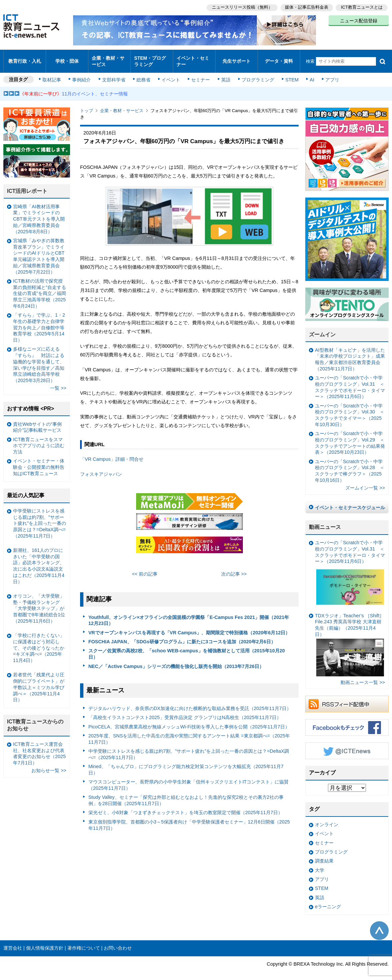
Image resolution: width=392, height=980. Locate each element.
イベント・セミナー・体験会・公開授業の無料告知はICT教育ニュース (39, 461)
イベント (170, 74)
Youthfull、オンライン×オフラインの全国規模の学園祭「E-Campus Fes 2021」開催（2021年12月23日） (189, 615)
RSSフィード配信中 (347, 698)
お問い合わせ (118, 942)
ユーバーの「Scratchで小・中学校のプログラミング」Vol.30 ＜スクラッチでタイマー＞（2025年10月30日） (350, 409)
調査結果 (324, 855)
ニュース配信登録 (359, 20)
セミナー (200, 74)
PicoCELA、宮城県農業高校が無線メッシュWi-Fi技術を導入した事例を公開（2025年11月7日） (189, 721)
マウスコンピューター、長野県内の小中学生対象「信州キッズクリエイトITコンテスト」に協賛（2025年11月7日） (189, 779)
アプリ (329, 74)
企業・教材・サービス (108, 58)
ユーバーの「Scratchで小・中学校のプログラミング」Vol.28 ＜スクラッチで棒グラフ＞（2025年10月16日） (350, 465)
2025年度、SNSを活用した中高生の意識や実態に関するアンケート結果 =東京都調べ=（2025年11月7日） (189, 733)
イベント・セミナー (193, 58)
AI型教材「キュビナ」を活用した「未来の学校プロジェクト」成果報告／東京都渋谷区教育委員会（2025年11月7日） (350, 354)
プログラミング (256, 74)
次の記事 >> (234, 568)
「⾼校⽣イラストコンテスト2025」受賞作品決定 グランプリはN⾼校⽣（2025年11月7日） (185, 712)
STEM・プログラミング (150, 58)
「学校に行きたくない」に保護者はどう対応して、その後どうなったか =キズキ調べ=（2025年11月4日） (39, 642)
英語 (224, 74)
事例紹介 (83, 74)
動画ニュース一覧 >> (363, 677)
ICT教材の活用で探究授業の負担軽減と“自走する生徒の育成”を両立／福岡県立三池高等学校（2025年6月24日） (40, 288)
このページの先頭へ (379, 925)
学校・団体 (67, 58)
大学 (320, 865)
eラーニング (328, 901)
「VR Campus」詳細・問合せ (112, 453)
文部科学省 (114, 74)
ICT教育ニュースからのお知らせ (35, 719)
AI (309, 74)
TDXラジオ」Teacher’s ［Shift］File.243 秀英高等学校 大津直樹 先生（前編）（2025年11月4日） (349, 639)
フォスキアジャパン (101, 468)
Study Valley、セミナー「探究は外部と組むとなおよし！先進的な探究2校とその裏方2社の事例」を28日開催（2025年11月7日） (186, 795)
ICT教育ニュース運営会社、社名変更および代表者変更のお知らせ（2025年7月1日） (39, 748)
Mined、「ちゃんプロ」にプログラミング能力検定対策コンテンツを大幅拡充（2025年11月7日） (186, 764)
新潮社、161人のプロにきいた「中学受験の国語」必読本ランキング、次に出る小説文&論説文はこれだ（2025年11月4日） (39, 560)
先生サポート (237, 58)
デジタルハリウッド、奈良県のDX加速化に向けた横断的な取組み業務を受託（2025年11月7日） (190, 703)
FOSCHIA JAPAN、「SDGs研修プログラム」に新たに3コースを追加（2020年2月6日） (182, 636)
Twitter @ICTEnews (347, 745)
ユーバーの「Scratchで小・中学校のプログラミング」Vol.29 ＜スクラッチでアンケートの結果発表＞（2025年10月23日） (350, 437)
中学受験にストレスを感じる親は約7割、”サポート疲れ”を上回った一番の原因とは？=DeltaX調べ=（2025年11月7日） (189, 749)
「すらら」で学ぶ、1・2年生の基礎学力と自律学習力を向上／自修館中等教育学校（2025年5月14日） (39, 322)
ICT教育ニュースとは (362, 7)
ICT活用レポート (27, 185)
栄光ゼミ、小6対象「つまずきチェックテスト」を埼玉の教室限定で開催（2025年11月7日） (185, 807)
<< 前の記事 (145, 568)
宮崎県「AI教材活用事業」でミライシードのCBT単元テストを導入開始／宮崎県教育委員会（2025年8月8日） (39, 213)
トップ (87, 105)
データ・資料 (279, 58)
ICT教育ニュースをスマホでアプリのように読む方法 (39, 440)
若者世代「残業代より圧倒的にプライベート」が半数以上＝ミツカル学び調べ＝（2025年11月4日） (39, 682)
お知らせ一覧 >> (49, 765)
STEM (289, 74)
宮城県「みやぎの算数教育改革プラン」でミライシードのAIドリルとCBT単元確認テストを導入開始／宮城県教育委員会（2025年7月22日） (39, 251)
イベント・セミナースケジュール (350, 502)
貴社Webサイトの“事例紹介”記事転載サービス (37, 421)
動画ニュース (325, 521)
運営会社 (13, 942)
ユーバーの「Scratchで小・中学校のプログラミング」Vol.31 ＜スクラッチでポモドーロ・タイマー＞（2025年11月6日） (350, 381)
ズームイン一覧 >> (365, 482)
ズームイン (322, 329)
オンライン (327, 819)
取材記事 (53, 74)
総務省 (143, 74)
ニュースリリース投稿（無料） (241, 7)
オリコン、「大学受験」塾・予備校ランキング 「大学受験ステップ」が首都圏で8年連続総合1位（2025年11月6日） (39, 603)
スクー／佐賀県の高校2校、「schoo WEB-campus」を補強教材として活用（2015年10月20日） (187, 648)
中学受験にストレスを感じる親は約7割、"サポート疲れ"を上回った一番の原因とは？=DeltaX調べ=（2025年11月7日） (40, 518)
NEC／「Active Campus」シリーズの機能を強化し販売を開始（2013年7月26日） (176, 660)
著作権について (84, 942)
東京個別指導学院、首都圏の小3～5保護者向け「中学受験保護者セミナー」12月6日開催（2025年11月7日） (189, 819)
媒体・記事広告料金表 (306, 7)
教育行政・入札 (25, 58)
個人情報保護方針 (45, 942)
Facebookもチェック (347, 722)
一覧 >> (58, 382)
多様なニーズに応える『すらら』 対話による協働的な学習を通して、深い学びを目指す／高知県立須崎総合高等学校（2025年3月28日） (39, 359)
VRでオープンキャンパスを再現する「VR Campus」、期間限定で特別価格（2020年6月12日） (189, 627)
